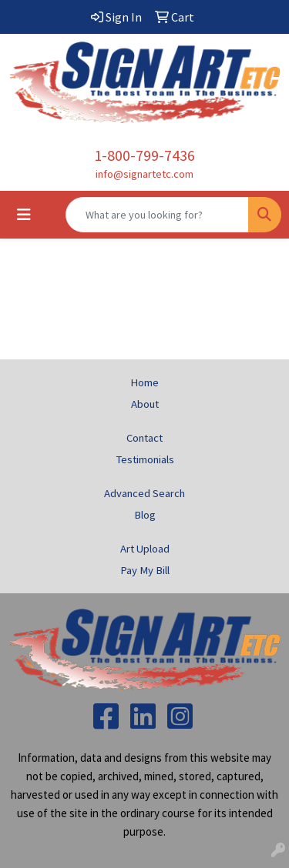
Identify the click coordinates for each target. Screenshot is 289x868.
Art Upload (145, 549)
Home (144, 382)
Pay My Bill (145, 570)
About (145, 404)
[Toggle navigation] (24, 215)
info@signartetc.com (144, 174)
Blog (145, 515)
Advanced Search (144, 493)
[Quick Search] (157, 215)
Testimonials (145, 459)
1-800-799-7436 (144, 155)
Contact (144, 438)
